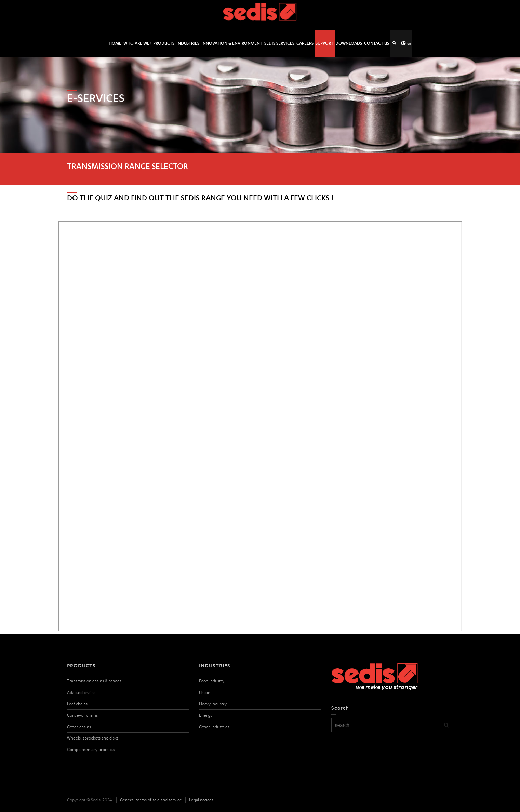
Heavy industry (213, 704)
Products (164, 43)
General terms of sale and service (151, 800)
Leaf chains (77, 704)
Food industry (212, 681)
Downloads (349, 43)
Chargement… (260, 426)
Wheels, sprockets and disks (93, 738)
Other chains (79, 727)
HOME (115, 43)
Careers (305, 43)
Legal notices (201, 800)
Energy (206, 715)
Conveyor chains (82, 715)
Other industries (214, 727)
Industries (188, 43)
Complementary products (91, 750)
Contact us (377, 43)
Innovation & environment (232, 43)
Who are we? (137, 43)
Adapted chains (81, 693)
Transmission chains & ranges (94, 681)
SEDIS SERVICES (279, 43)
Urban (205, 693)
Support (324, 43)
